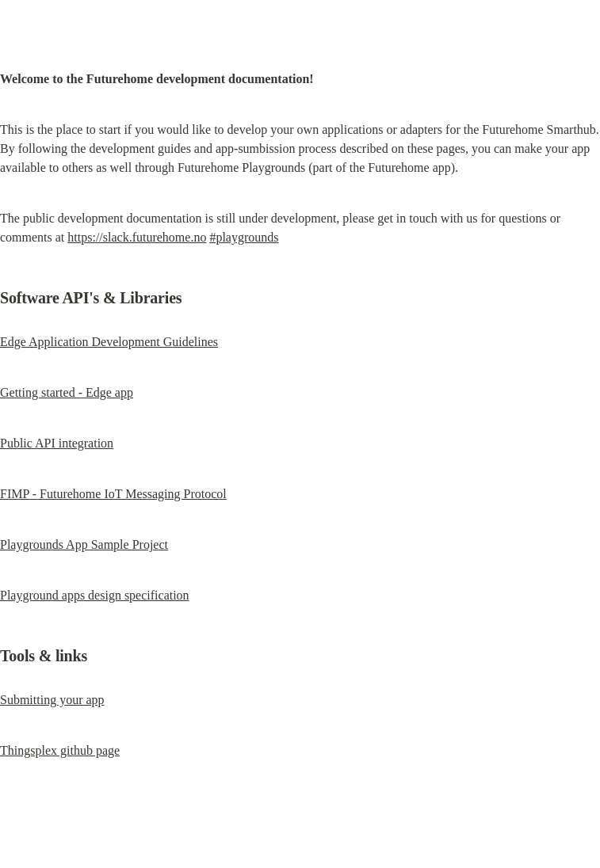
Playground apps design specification (95, 595)
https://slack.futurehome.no (137, 237)
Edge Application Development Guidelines (109, 342)
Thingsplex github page (60, 750)
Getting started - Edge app (67, 392)
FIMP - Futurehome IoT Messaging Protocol (113, 494)
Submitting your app (52, 700)
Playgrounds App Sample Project (84, 544)
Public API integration (57, 443)
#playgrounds (244, 237)
